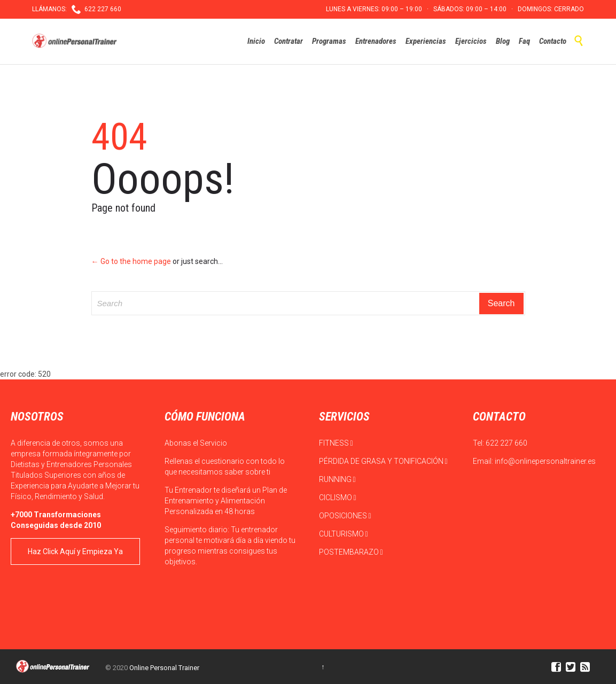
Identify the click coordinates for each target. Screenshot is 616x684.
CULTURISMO (344, 534)
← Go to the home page (131, 261)
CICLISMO (338, 498)
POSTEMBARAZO (351, 552)
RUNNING (337, 479)
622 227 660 (506, 443)
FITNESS (336, 443)
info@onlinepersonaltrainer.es (545, 461)
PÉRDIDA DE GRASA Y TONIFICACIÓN (383, 461)
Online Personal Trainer (164, 668)
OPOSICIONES (345, 516)
